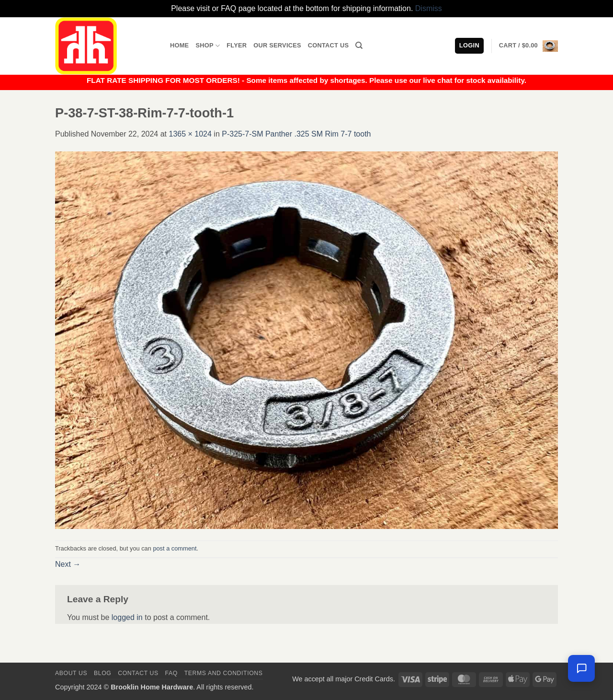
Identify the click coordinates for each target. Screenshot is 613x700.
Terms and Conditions (224, 673)
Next (68, 564)
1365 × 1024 (190, 134)
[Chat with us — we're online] (581, 668)
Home (179, 45)
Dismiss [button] (429, 8)
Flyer (237, 45)
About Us (71, 673)
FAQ (171, 673)
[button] (528, 46)
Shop (208, 46)
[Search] (359, 46)
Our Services (277, 45)
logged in (127, 617)
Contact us (138, 673)
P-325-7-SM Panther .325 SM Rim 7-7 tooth (296, 134)
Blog (102, 673)
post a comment (175, 548)
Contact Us (329, 45)
